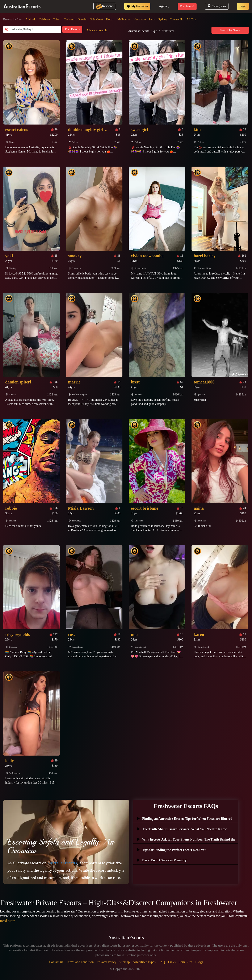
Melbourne (124, 19)
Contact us (56, 962)
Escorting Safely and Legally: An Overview (61, 846)
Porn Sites (185, 962)
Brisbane (45, 19)
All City (191, 19)
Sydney (163, 19)
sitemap (125, 962)
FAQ (162, 962)
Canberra (69, 19)
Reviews (105, 6)
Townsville (177, 19)
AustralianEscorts (139, 31)
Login (243, 6)
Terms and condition (80, 962)
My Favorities (137, 6)
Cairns (57, 19)
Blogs (199, 962)
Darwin (82, 19)
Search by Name (230, 30)
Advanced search (97, 30)
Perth (152, 19)
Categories (217, 6)
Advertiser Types (144, 962)
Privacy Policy (106, 962)
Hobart (110, 19)
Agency (164, 6)
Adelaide (31, 19)
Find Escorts (72, 29)
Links (172, 962)
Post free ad (187, 6)
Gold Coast (96, 19)
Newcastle (140, 19)
